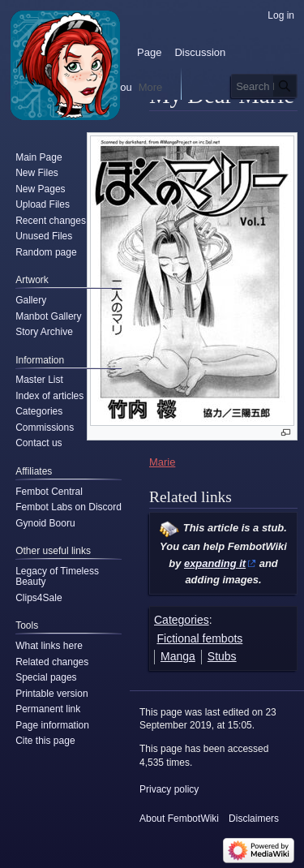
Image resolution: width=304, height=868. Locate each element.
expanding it (215, 563)
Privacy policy (169, 789)
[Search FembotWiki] (264, 86)
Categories (182, 620)
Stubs (222, 656)
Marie (162, 462)
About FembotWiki (179, 819)
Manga (178, 656)
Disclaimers (254, 819)
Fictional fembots (200, 638)
